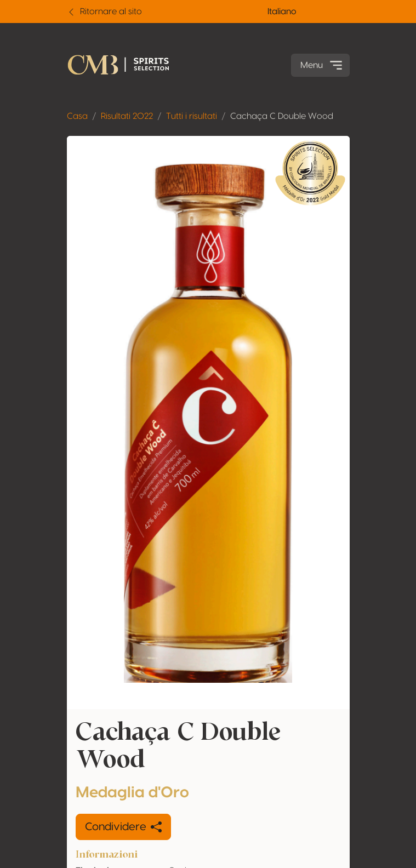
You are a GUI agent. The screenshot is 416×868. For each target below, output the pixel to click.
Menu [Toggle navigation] (323, 65)
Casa (77, 116)
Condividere (123, 827)
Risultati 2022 (127, 116)
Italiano (282, 12)
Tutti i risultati (192, 116)
